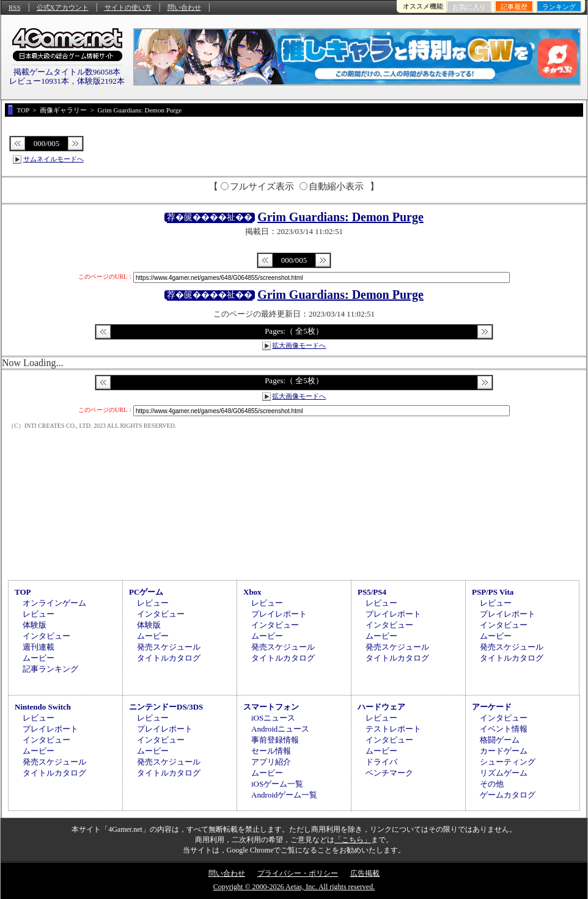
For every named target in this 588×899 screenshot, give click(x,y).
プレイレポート (279, 614)
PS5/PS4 (372, 592)
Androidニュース (280, 729)
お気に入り (469, 7)
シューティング (508, 762)
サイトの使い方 (128, 7)
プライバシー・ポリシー (298, 873)
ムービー (39, 658)
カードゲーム (504, 751)
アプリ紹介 (271, 762)
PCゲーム (146, 592)
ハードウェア (381, 707)
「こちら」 (353, 840)
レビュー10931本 (39, 81)
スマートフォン (271, 707)
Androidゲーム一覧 (284, 795)
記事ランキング (50, 669)
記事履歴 (514, 7)
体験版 (35, 625)
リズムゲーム (504, 773)
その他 (492, 784)
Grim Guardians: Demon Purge (340, 217)
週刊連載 (39, 647)
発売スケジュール (169, 647)
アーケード (492, 707)
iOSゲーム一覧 (277, 784)
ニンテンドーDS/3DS (166, 707)
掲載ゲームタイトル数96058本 (67, 72)
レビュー (39, 614)
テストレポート (393, 729)
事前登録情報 (275, 740)
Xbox (252, 592)
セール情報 (271, 751)
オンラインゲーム (54, 603)
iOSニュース (273, 718)
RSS (15, 7)
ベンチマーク (389, 773)
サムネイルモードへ (53, 159)
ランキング (559, 7)
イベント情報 (504, 729)
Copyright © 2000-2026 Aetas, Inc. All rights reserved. (294, 887)
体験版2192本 (101, 81)
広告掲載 (365, 873)
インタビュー (46, 636)
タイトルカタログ (169, 658)
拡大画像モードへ (299, 345)
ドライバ (381, 762)
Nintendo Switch (43, 707)
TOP (23, 592)
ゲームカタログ (508, 795)
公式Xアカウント (63, 7)
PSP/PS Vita (493, 592)
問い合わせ (184, 7)
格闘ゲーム (500, 740)
